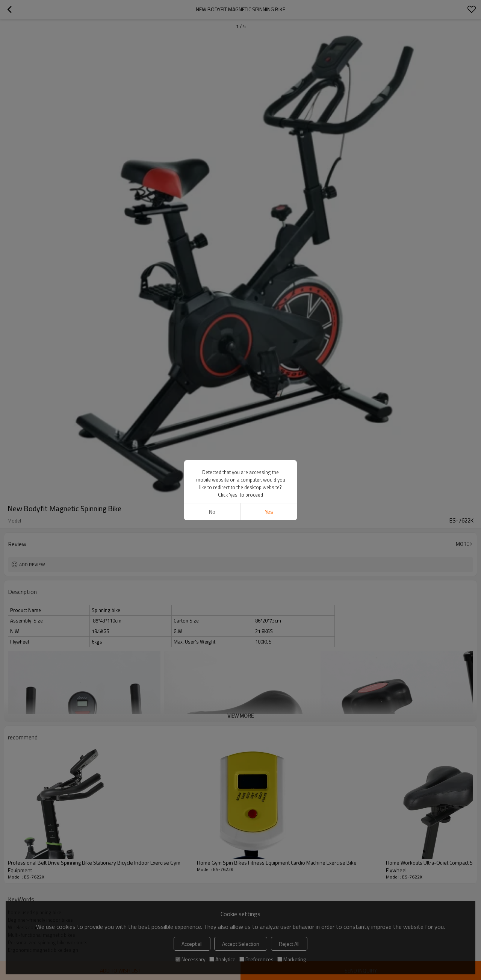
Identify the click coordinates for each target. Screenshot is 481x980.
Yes (269, 512)
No (212, 512)
